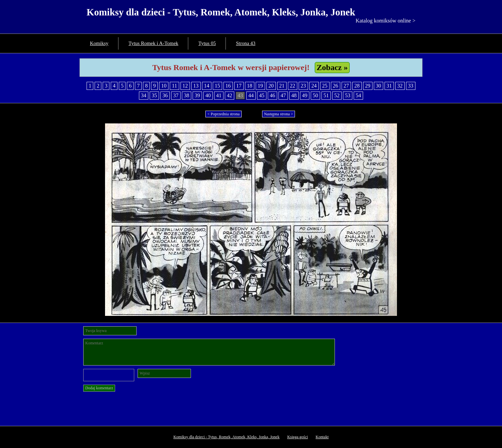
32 (400, 86)
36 (165, 95)
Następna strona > (279, 114)
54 (358, 95)
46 (272, 95)
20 (271, 86)
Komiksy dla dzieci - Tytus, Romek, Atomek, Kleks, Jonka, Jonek (221, 12)
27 (346, 86)
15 (217, 86)
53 (348, 95)
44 (251, 95)
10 (164, 86)
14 (207, 86)
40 (208, 95)
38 (187, 95)
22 (293, 86)
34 (144, 95)
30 (379, 86)
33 (411, 86)
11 (174, 86)
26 (336, 86)
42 (230, 95)
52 (337, 95)
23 (303, 86)
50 (315, 95)
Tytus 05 (207, 43)
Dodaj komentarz (99, 388)
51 (326, 95)
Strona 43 (246, 43)
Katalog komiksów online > (386, 21)
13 (196, 86)
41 (219, 95)
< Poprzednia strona (223, 114)
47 (283, 95)
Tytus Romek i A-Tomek (153, 43)
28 (357, 86)
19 (260, 86)
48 (294, 95)
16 (228, 86)
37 (176, 95)
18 (250, 86)
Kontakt (322, 437)
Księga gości (298, 437)
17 (239, 86)
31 (389, 86)
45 (262, 95)
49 (305, 95)
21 (282, 86)
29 (368, 86)
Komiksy (99, 43)
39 (197, 95)
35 (154, 95)
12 (185, 86)
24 (314, 86)
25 (325, 86)
